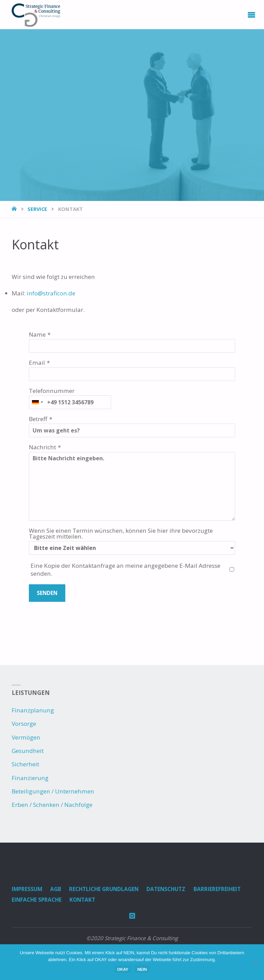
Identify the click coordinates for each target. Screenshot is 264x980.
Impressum (27, 889)
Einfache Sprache (37, 900)
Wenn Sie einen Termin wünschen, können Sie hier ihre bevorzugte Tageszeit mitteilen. (121, 533)
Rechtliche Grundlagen (104, 889)
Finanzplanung (33, 710)
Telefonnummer (52, 391)
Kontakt (82, 900)
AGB (56, 889)
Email (37, 363)
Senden (47, 593)
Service (37, 209)
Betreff (38, 419)
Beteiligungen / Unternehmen (53, 791)
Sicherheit (25, 764)
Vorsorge (24, 724)
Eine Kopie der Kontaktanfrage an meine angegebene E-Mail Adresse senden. (125, 570)
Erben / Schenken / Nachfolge (52, 805)
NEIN (142, 969)
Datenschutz (166, 889)
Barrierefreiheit (217, 889)
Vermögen (26, 737)
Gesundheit (28, 751)
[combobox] (37, 402)
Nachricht (42, 447)
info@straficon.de (51, 293)
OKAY (123, 969)
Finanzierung (30, 778)
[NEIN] (255, 962)
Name (37, 334)
